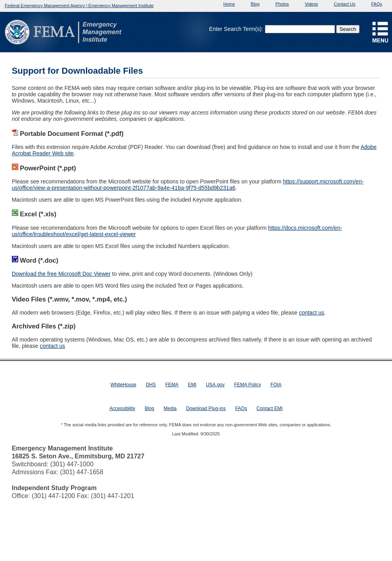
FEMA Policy (247, 385)
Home (229, 4)
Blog (255, 4)
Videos (311, 4)
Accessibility (122, 408)
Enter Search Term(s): (236, 29)
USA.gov (215, 385)
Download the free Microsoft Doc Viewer (61, 274)
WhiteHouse (123, 385)
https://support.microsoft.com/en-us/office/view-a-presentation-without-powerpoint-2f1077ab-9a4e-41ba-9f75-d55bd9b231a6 (188, 185)
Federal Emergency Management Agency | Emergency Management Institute (79, 6)
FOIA (276, 385)
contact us (312, 313)
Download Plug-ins (206, 408)
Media (170, 408)
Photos (282, 4)
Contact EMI (270, 408)
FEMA (172, 385)
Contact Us (344, 4)
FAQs (377, 4)
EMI (192, 385)
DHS (151, 385)
